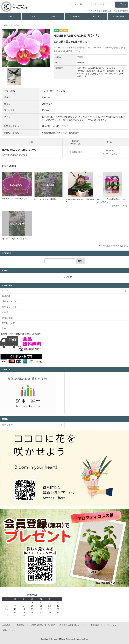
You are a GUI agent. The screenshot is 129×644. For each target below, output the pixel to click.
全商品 (5, 25)
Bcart (86, 639)
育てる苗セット (17, 25)
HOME (11, 16)
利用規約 (95, 625)
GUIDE (32, 16)
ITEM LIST (54, 16)
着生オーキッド (9, 301)
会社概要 (6, 625)
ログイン (103, 153)
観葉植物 (6, 296)
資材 (4, 328)
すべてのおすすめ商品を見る (114, 246)
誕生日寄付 (7, 425)
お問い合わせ (8, 630)
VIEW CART (118, 16)
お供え (5, 312)
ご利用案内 (20, 625)
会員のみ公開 (76, 152)
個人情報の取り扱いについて (73, 625)
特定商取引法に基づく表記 (42, 625)
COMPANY (75, 16)
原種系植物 (7, 318)
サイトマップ (110, 625)
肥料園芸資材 (8, 323)
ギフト (5, 291)
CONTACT (97, 16)
